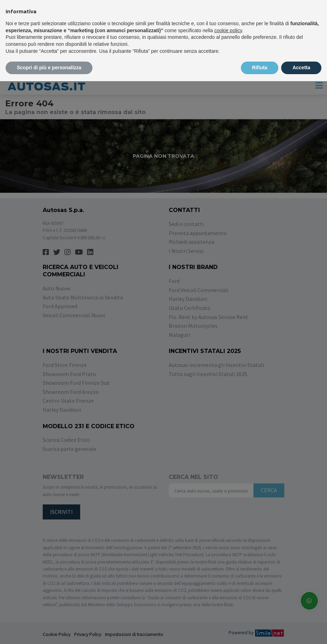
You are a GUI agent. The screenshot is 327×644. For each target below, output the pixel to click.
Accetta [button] (301, 68)
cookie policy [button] (228, 30)
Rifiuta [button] (260, 68)
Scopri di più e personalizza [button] (49, 68)
